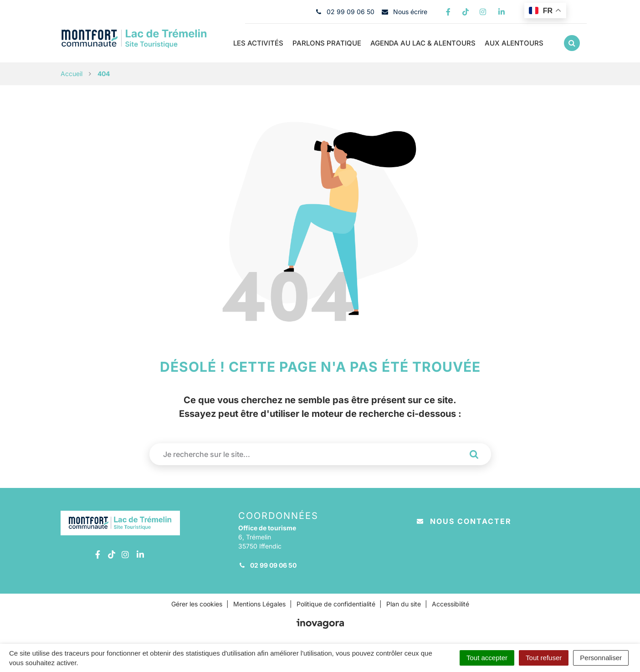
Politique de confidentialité (336, 604)
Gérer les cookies (197, 604)
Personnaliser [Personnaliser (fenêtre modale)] (601, 658)
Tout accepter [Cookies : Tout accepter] (487, 658)
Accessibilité (451, 604)
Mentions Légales (259, 604)
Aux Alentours (514, 43)
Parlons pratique (327, 43)
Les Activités (258, 43)
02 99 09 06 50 (267, 565)
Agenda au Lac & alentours (423, 43)
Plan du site (404, 604)
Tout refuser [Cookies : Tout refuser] (544, 658)
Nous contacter (464, 521)
